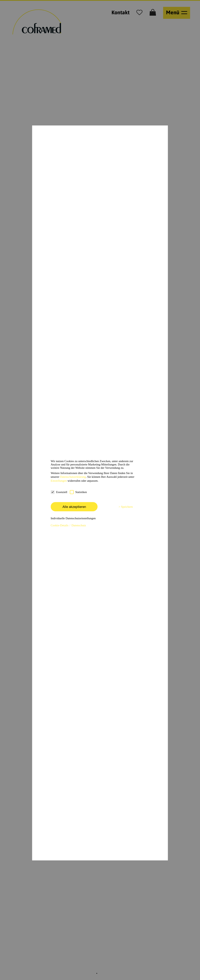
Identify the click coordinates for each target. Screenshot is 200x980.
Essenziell (59, 492)
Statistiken (78, 492)
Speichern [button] (127, 507)
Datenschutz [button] (79, 525)
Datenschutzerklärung (73, 477)
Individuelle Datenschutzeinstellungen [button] (73, 518)
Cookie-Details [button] (60, 525)
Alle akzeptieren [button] (74, 507)
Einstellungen (59, 481)
